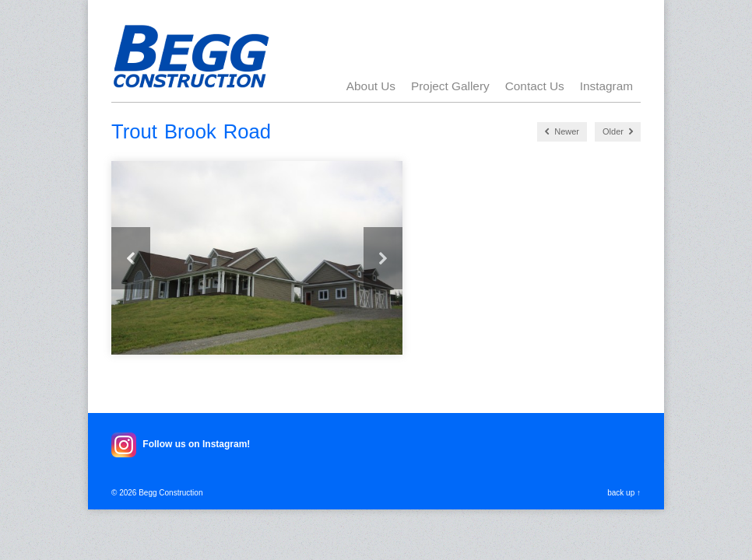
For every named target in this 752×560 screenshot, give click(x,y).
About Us (371, 86)
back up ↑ (624, 493)
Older (618, 132)
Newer (562, 132)
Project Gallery (450, 86)
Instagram (606, 86)
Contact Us (535, 86)
